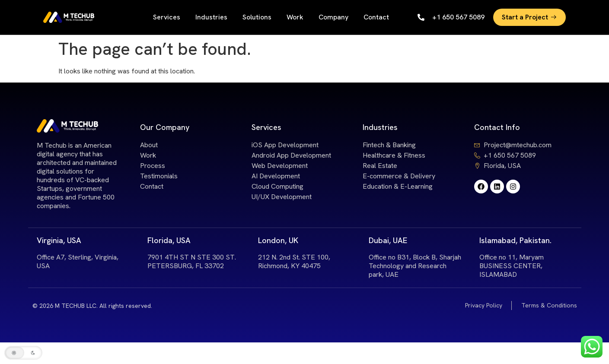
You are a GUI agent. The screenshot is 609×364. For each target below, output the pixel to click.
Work (295, 17)
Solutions (257, 17)
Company (333, 17)
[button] (23, 353)
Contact (376, 17)
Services (167, 17)
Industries (211, 17)
